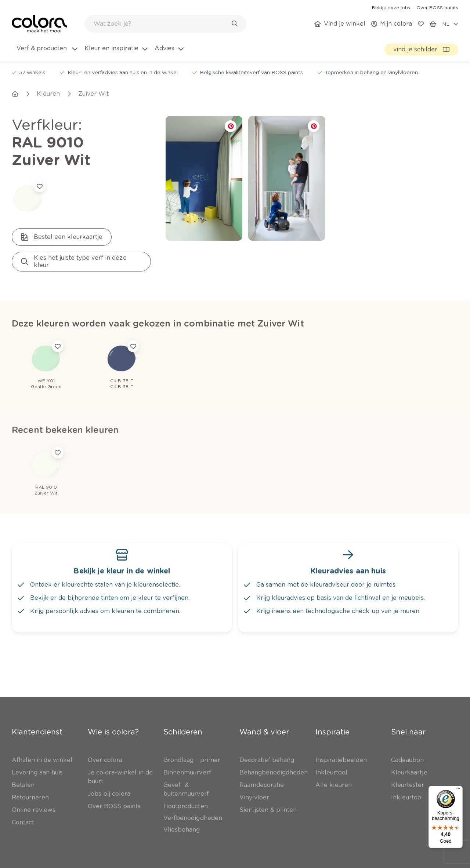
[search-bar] (161, 24)
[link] (391, 7)
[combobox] (166, 24)
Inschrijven (112, 803)
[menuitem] (46, 53)
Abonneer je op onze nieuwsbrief (75, 773)
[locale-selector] (450, 24)
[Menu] (458, 790)
